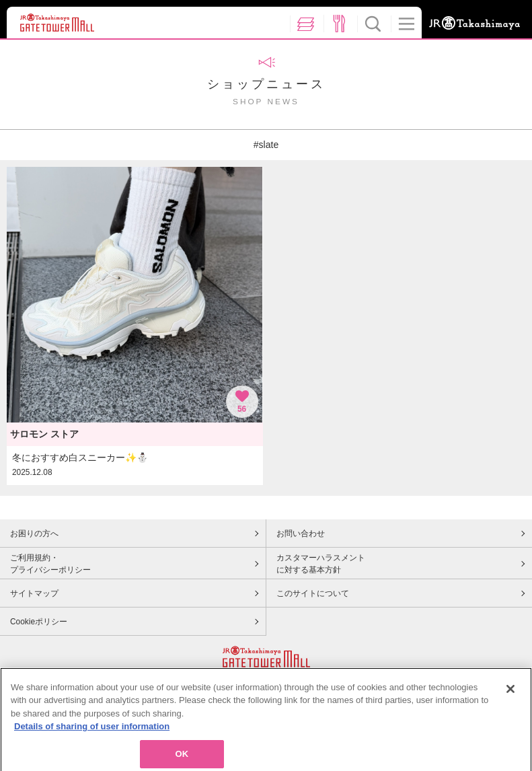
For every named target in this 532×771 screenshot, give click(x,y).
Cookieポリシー (39, 622)
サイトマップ (34, 593)
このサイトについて (313, 593)
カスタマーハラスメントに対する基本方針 (321, 564)
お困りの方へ (34, 534)
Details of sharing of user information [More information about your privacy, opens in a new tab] (92, 732)
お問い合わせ (301, 534)
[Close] (510, 695)
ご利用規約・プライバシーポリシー (50, 564)
